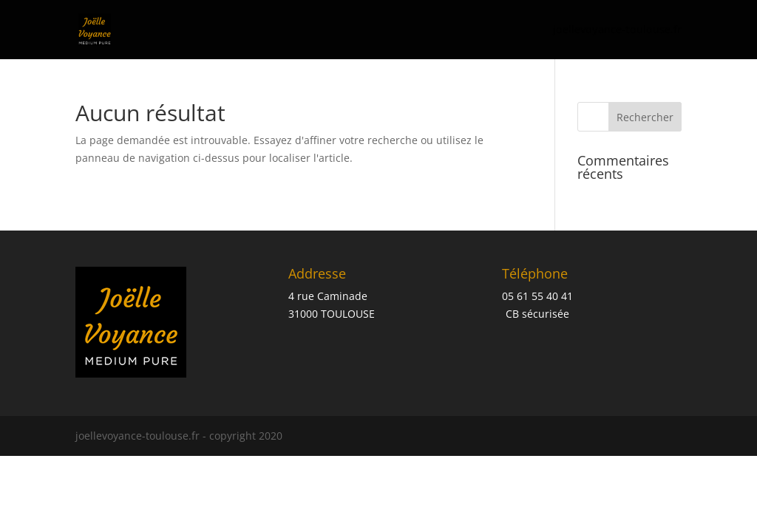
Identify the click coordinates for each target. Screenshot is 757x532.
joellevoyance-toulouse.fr (617, 30)
